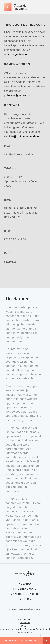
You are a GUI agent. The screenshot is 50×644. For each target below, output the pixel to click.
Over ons (26, 599)
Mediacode (29, 632)
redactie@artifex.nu (16, 54)
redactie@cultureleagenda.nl (25, 609)
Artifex (29, 619)
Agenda (25, 584)
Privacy (25, 626)
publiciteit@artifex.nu (17, 95)
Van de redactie (25, 594)
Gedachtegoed (43, 629)
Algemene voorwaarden (12, 629)
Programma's (25, 589)
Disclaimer (25, 623)
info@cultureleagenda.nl (24, 136)
